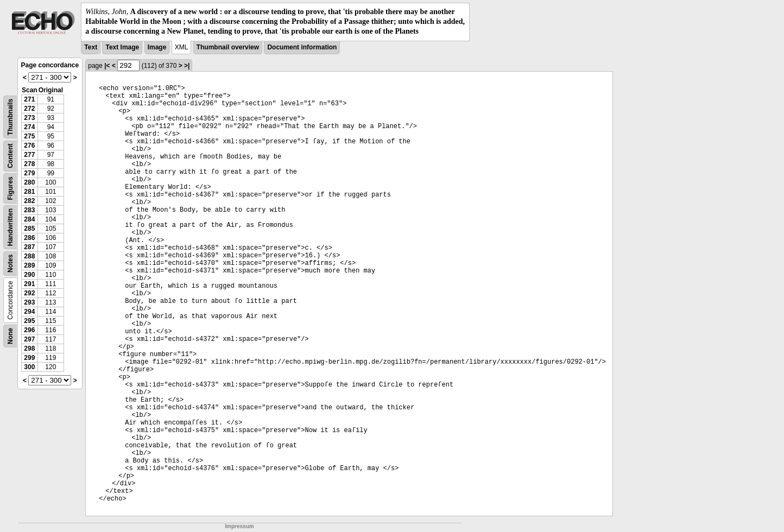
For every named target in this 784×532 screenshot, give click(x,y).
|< (107, 66)
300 (29, 367)
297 (29, 339)
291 (29, 284)
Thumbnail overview (228, 47)
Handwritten (10, 227)
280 (29, 182)
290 (29, 275)
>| (187, 66)
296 (29, 330)
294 (29, 312)
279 (29, 173)
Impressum (239, 526)
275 (29, 136)
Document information (302, 47)
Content (10, 156)
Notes (10, 263)
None (10, 336)
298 (29, 349)
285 (29, 229)
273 (29, 118)
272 (29, 109)
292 (29, 293)
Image (157, 47)
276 (29, 145)
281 (29, 192)
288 (29, 256)
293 (29, 302)
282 (29, 201)
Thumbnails (10, 116)
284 (29, 219)
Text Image (122, 47)
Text (91, 47)
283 (29, 210)
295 (29, 321)
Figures (10, 188)
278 (29, 164)
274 (29, 127)
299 (29, 358)
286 (29, 238)
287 (29, 247)
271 (29, 99)
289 (29, 265)
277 (29, 155)
